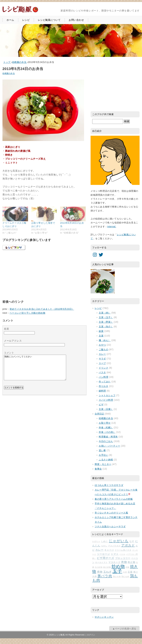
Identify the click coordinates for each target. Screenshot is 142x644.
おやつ (102, 345)
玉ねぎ (107, 572)
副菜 (101, 331)
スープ (102, 363)
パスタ (102, 372)
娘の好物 (107, 567)
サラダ (102, 359)
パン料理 (103, 377)
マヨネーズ (114, 562)
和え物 (131, 562)
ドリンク (103, 368)
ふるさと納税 (106, 460)
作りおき (103, 386)
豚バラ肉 (105, 576)
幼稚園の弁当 (9, 73)
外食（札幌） (106, 427)
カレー (102, 354)
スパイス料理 (106, 400)
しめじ (105, 541)
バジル (122, 554)
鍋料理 (102, 391)
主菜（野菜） (106, 322)
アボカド (128, 545)
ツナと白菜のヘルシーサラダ (110, 526)
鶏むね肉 (125, 576)
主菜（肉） (105, 313)
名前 (6, 329)
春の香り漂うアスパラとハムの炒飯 (114, 499)
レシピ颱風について (49, 20)
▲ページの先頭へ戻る (124, 629)
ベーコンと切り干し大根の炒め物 (27, 313)
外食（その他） (107, 432)
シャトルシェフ (107, 395)
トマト (115, 554)
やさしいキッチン (104, 617)
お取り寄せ (105, 423)
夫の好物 (99, 567)
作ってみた (105, 382)
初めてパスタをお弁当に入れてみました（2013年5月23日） (42, 309)
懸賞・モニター (103, 464)
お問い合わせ (76, 20)
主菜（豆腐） (106, 409)
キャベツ (109, 550)
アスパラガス (114, 546)
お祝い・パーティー (109, 446)
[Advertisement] (27, 274)
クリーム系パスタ (123, 550)
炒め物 (118, 566)
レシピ (26, 20)
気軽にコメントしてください (35, 370)
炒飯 (127, 567)
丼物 (124, 562)
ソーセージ (103, 554)
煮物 (100, 572)
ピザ (101, 405)
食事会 (98, 469)
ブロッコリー (123, 558)
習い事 (102, 450)
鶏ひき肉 (117, 576)
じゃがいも (119, 541)
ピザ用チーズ (106, 558)
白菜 (125, 572)
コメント (9, 353)
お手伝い (103, 455)
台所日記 (99, 414)
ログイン (91, 635)
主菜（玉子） (106, 317)
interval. (112, 227)
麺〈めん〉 (105, 340)
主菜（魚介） (106, 327)
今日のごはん (106, 441)
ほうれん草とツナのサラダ (109, 485)
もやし (104, 546)
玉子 (117, 571)
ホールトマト (101, 562)
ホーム (10, 20)
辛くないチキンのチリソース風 (111, 513)
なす (132, 541)
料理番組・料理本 (108, 437)
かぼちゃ (96, 541)
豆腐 (130, 572)
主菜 (101, 336)
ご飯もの (103, 349)
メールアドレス (13, 341)
